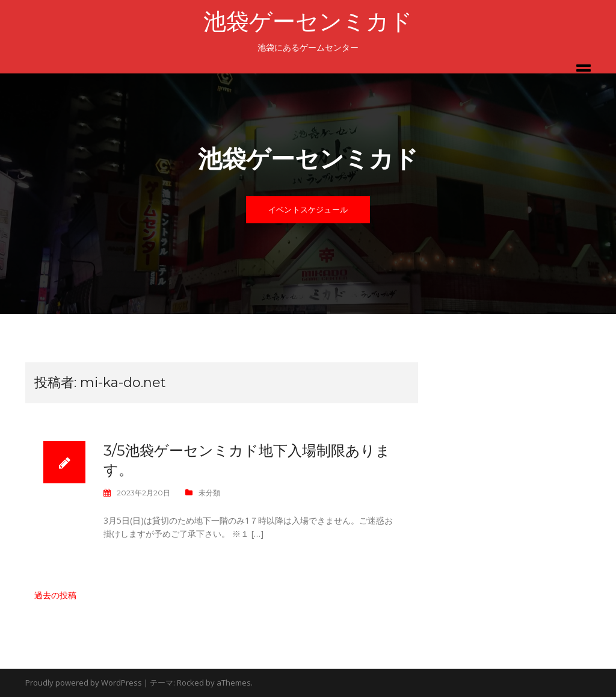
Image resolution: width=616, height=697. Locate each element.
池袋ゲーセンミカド (308, 21)
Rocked (190, 683)
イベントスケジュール (308, 209)
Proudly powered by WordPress (84, 683)
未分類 (209, 493)
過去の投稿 (55, 595)
